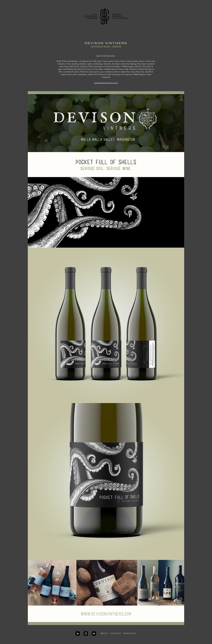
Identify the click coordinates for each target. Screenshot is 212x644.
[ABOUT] (104, 633)
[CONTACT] (115, 633)
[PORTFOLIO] (129, 633)
